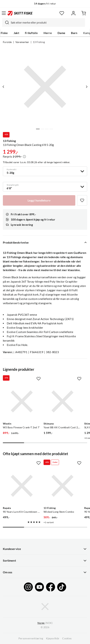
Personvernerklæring (31, 638)
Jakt (16, 33)
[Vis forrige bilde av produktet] (3, 87)
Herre (48, 33)
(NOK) (45, 623)
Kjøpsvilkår (53, 638)
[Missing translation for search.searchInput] (6, 22)
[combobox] (44, 22)
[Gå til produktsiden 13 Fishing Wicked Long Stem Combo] (62, 486)
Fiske (4, 33)
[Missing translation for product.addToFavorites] (82, 200)
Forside (7, 42)
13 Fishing (39, 42)
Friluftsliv (31, 33)
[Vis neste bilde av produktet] (87, 87)
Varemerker (22, 42)
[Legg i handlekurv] (39, 200)
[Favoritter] (62, 13)
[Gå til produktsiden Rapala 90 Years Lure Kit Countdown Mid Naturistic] (22, 486)
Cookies (67, 638)
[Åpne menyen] (4, 13)
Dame (61, 33)
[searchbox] (47, 22)
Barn (74, 33)
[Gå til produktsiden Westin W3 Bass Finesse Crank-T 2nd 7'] (22, 401)
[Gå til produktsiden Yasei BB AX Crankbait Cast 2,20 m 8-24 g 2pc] (62, 401)
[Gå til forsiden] (20, 13)
